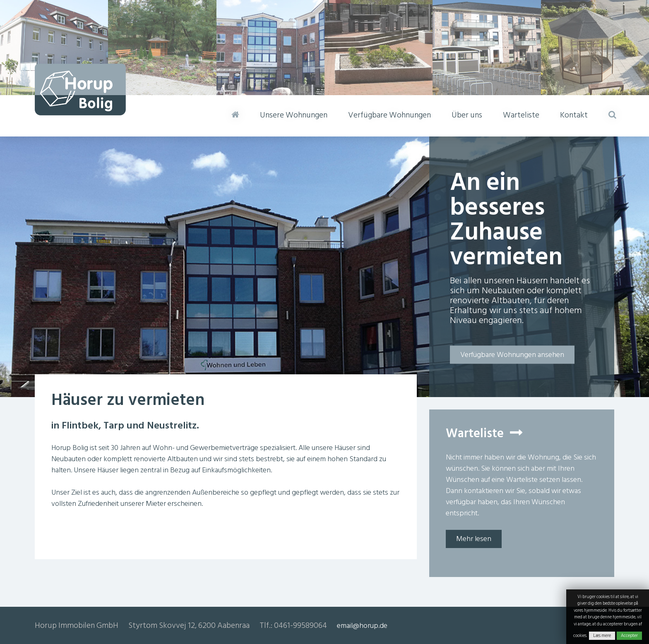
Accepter (629, 636)
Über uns (467, 115)
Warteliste (521, 115)
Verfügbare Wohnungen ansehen (512, 355)
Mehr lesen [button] (474, 539)
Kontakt (574, 115)
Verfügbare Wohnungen (389, 115)
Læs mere (602, 636)
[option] (324, 267)
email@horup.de (362, 626)
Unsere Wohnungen (294, 115)
